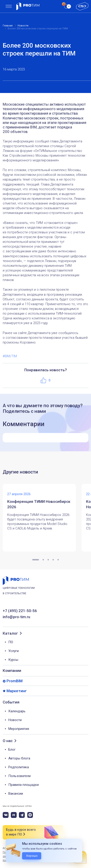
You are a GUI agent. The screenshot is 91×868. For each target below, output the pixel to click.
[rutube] (14, 815)
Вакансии (16, 794)
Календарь (17, 711)
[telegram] (22, 815)
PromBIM (15, 681)
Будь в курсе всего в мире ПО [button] (21, 832)
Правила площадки (24, 785)
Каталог (10, 633)
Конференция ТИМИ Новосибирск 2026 (39, 504)
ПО (11, 642)
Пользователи (19, 776)
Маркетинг (17, 691)
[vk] (6, 815)
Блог (12, 750)
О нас (8, 741)
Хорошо (32, 856)
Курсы (13, 660)
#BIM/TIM (10, 356)
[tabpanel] (42, 518)
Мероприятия (19, 729)
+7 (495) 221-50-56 (20, 611)
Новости (15, 720)
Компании (12, 671)
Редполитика (19, 767)
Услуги (14, 651)
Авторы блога (19, 758)
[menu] (9, 6)
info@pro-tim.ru (16, 617)
